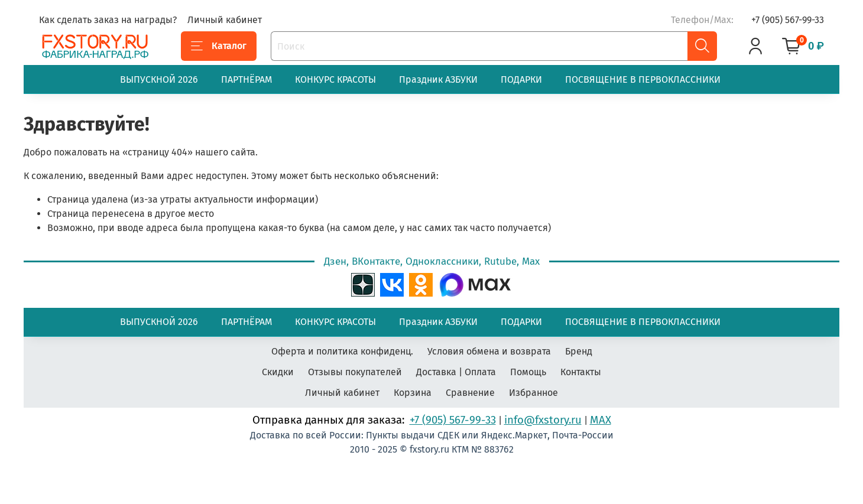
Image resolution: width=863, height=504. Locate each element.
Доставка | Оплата (456, 372)
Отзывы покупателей (355, 372)
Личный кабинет (225, 20)
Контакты (581, 372)
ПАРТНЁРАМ (246, 79)
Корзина (413, 393)
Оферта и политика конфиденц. (342, 351)
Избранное (533, 393)
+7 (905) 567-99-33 (788, 20)
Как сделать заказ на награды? (108, 20)
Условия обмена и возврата (489, 351)
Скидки (278, 372)
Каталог (219, 46)
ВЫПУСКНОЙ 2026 (159, 79)
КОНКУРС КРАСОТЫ (335, 79)
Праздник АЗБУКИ (438, 79)
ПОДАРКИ (521, 79)
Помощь (528, 372)
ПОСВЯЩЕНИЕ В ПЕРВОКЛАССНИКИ (643, 79)
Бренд (579, 351)
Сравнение (470, 393)
